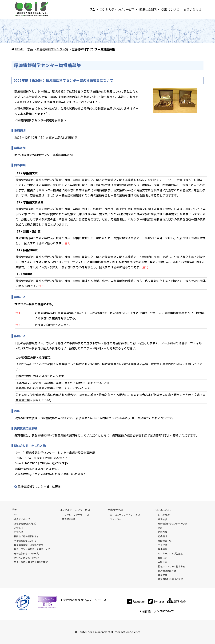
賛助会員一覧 (164, 541)
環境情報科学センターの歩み (172, 524)
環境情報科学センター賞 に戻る (38, 487)
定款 (160, 528)
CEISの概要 (163, 515)
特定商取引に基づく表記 (170, 579)
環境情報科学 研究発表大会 (28, 545)
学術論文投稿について (25, 541)
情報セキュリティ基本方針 (171, 566)
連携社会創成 (115, 510)
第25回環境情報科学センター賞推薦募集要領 (44, 155)
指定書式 (44, 357)
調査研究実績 (68, 519)
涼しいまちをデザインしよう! (124, 515)
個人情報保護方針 (166, 571)
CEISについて (163, 510)
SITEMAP (176, 602)
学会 (30, 49)
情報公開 (162, 558)
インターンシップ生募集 (170, 554)
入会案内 (18, 528)
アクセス (162, 545)
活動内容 (162, 532)
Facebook (136, 602)
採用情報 (162, 549)
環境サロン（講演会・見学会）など (31, 549)
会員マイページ (21, 519)
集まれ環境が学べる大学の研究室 (30, 562)
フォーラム (115, 519)
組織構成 (162, 536)
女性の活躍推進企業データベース (85, 600)
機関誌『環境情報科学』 (26, 536)
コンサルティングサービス (75, 510)
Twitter (156, 602)
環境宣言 (162, 575)
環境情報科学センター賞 (52, 49)
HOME (19, 49)
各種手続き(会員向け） (25, 524)
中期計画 (162, 562)
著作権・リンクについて (158, 611)
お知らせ (18, 532)
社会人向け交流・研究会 (26, 558)
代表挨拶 (162, 519)
